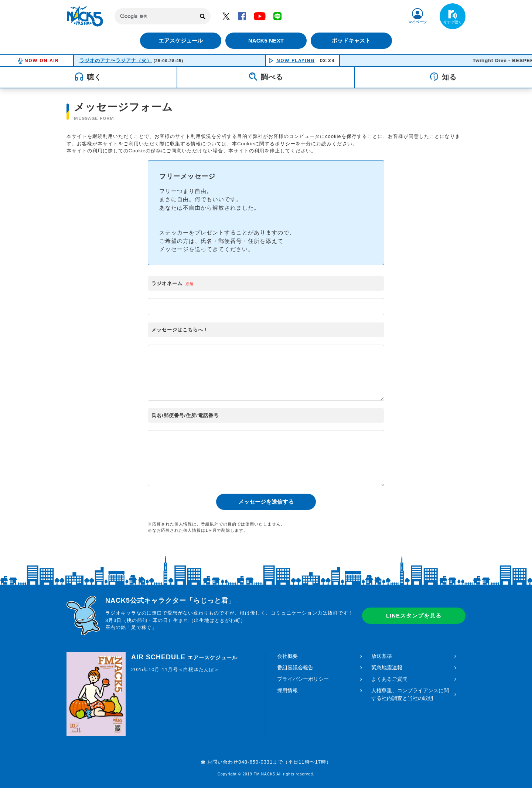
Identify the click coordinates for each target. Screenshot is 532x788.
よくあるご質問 (389, 679)
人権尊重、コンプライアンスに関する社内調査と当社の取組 (410, 694)
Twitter (226, 16)
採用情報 (287, 690)
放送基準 (382, 656)
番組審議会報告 (295, 667)
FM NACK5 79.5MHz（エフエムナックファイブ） (85, 16)
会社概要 (287, 656)
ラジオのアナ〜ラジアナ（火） (116, 60)
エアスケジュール (179, 40)
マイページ (417, 22)
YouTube (260, 16)
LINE (277, 16)
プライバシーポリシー (303, 679)
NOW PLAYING (296, 60)
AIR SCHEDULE (184, 657)
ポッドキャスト (353, 40)
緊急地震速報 (387, 667)
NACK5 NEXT (266, 40)
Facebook (242, 16)
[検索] (155, 16)
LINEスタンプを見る (414, 615)
